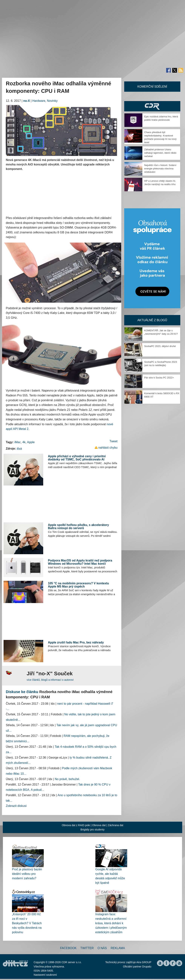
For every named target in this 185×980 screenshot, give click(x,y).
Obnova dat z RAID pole (76, 825)
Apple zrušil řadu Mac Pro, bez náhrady (76, 642)
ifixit (19, 449)
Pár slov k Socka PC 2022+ (159, 378)
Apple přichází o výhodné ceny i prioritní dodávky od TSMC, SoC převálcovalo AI (77, 458)
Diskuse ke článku (22, 692)
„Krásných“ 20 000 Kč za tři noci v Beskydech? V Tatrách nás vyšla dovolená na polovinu (27, 923)
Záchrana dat (116, 825)
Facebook (68, 948)
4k (24, 442)
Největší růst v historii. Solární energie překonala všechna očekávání (160, 169)
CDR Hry (152, 106)
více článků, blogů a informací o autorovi (50, 680)
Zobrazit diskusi (16, 806)
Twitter (87, 948)
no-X (27, 101)
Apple (31, 442)
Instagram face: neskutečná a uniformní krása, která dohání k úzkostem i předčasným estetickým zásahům (111, 923)
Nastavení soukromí (45, 975)
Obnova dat (99, 825)
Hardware (39, 101)
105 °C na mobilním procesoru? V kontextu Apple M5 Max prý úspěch (78, 585)
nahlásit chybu (108, 448)
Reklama (118, 948)
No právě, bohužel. (67, 779)
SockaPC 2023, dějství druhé (160, 346)
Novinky (52, 101)
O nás (102, 948)
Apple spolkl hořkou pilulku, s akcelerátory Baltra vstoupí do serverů (78, 527)
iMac (18, 442)
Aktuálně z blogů (152, 320)
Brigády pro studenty (92, 830)
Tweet (113, 441)
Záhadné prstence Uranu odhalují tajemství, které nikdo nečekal (160, 153)
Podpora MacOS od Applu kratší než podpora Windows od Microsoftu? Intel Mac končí (80, 562)
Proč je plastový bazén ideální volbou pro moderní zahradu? (27, 874)
